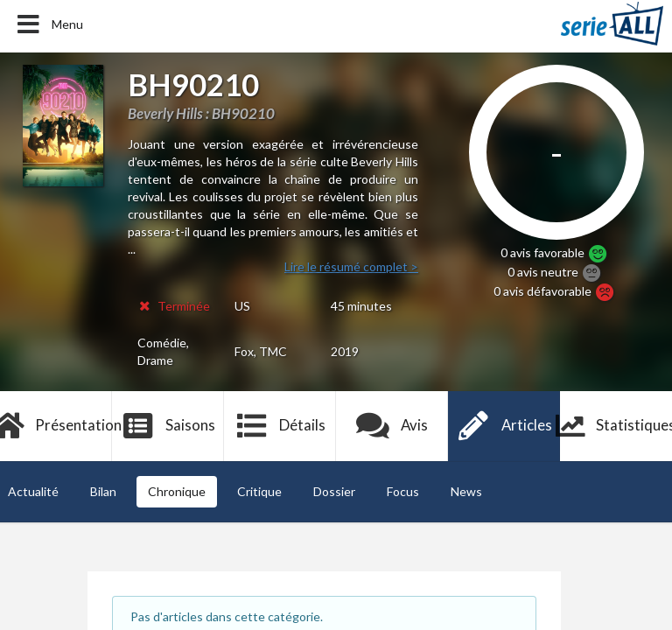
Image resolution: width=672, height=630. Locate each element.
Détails (280, 426)
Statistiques (616, 426)
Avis (392, 426)
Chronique (177, 491)
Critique (259, 491)
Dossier (334, 491)
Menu (49, 24)
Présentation (56, 426)
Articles (504, 426)
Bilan (103, 491)
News (466, 491)
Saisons (168, 426)
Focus (403, 491)
